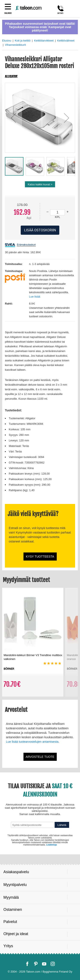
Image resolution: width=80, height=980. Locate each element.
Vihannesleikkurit (15, 45)
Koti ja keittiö (23, 41)
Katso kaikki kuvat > (40, 184)
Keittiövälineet (66, 41)
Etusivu (7, 41)
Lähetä (62, 825)
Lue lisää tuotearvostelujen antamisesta (32, 742)
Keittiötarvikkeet (44, 41)
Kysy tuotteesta (40, 557)
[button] (13, 118)
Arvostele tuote (40, 757)
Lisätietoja (52, 845)
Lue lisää (35, 297)
